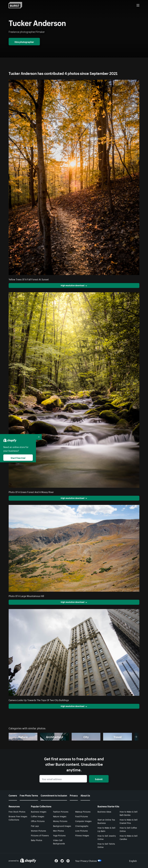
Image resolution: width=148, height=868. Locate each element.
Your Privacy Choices (88, 861)
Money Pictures (60, 821)
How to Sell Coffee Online (128, 829)
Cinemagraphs (82, 826)
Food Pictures (82, 816)
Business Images (39, 812)
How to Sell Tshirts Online (106, 845)
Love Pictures (81, 831)
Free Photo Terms (29, 795)
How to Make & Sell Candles (129, 837)
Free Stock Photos (17, 812)
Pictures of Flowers (40, 835)
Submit (99, 779)
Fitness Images (82, 835)
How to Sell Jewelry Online (107, 837)
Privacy (74, 795)
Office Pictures (38, 821)
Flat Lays (35, 826)
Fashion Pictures (61, 812)
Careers (13, 795)
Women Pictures (38, 831)
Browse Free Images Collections (18, 818)
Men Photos (58, 831)
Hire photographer (24, 42)
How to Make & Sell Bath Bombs (129, 813)
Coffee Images (38, 816)
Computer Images (83, 821)
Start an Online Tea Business (106, 821)
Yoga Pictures (59, 835)
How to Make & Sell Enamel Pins (129, 821)
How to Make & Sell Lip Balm (106, 829)
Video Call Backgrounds (59, 842)
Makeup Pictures (83, 812)
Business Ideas (104, 812)
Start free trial (18, 458)
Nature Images (60, 816)
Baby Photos (37, 840)
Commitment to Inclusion (54, 795)
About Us (85, 795)
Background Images (62, 826)
